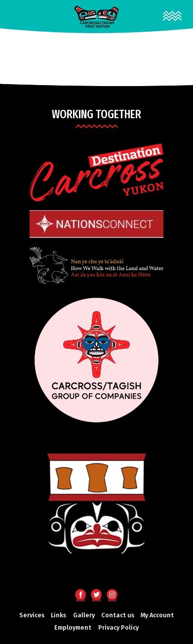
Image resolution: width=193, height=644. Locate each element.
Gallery (84, 615)
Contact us (118, 615)
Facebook (81, 594)
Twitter (96, 594)
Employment (73, 627)
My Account (157, 615)
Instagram (112, 594)
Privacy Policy (118, 627)
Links (58, 615)
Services (32, 615)
